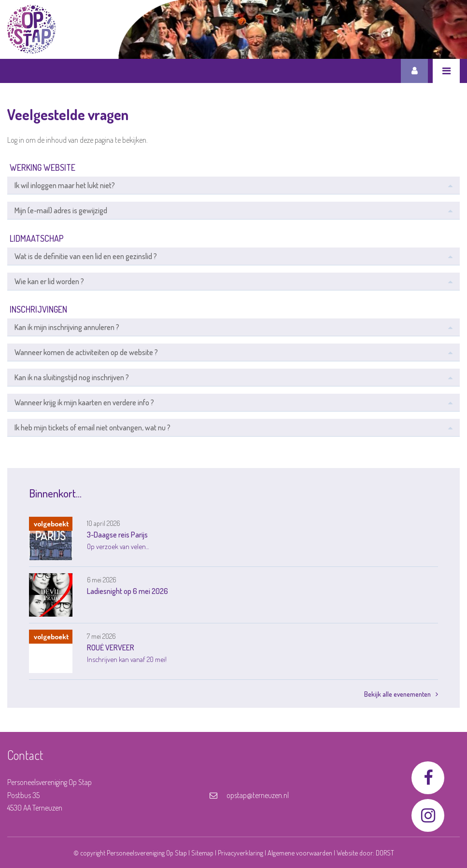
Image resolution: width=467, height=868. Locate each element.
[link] (31, 29)
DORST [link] (385, 853)
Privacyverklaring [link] (241, 853)
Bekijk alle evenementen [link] (401, 694)
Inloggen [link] (414, 71)
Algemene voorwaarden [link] (300, 853)
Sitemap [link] (202, 853)
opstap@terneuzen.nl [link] (249, 795)
